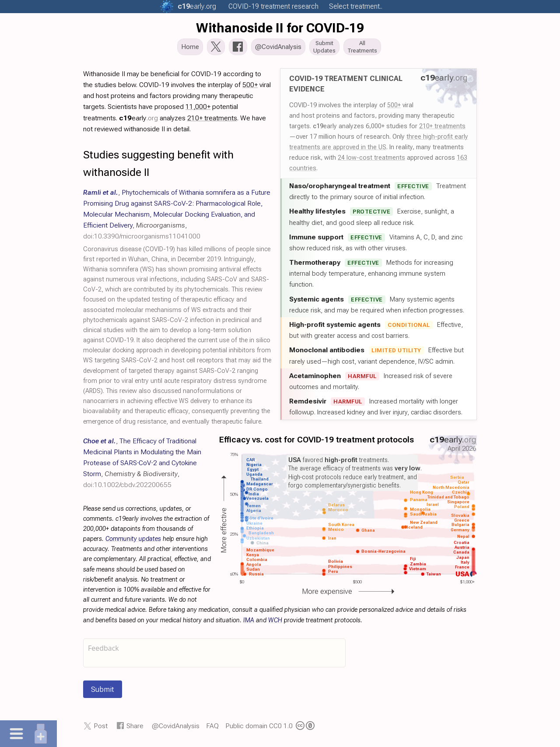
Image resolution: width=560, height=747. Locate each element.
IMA (249, 623)
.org (197, 6)
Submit (103, 692)
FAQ (212, 728)
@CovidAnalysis (176, 728)
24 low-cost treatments (371, 160)
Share (135, 728)
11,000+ (198, 109)
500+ (394, 108)
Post (101, 728)
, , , (177, 217)
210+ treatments (442, 129)
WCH (275, 623)
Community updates (133, 542)
